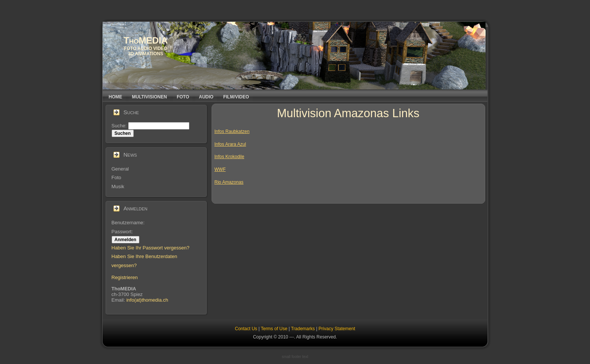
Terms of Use (274, 329)
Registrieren (125, 277)
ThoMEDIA (146, 40)
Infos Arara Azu (230, 144)
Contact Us (246, 329)
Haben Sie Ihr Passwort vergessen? (151, 248)
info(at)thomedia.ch (147, 300)
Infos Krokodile (229, 157)
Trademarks (303, 329)
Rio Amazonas (229, 182)
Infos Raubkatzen (232, 131)
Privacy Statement (337, 329)
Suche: (120, 126)
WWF (220, 169)
